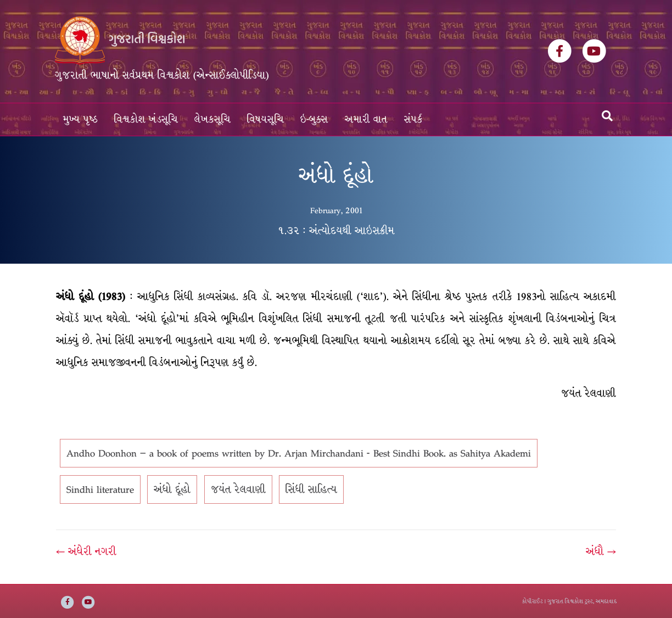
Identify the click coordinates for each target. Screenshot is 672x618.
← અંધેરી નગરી (86, 552)
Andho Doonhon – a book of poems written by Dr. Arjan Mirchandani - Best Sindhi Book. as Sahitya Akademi (299, 453)
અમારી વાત (366, 119)
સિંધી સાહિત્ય (311, 489)
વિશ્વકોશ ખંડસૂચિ (146, 119)
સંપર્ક (413, 119)
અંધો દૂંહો (172, 489)
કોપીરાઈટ (533, 601)
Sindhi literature (100, 489)
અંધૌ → (601, 552)
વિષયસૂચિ (265, 119)
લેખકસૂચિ (212, 119)
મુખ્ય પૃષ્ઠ (80, 119)
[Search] (607, 116)
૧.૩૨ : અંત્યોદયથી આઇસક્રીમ (336, 231)
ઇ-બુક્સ (314, 119)
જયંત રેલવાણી (238, 489)
